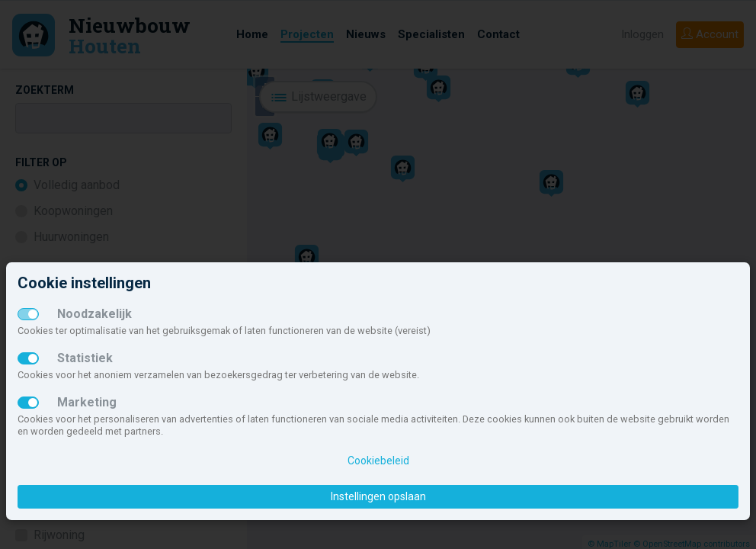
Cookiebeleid (378, 461)
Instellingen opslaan (378, 496)
